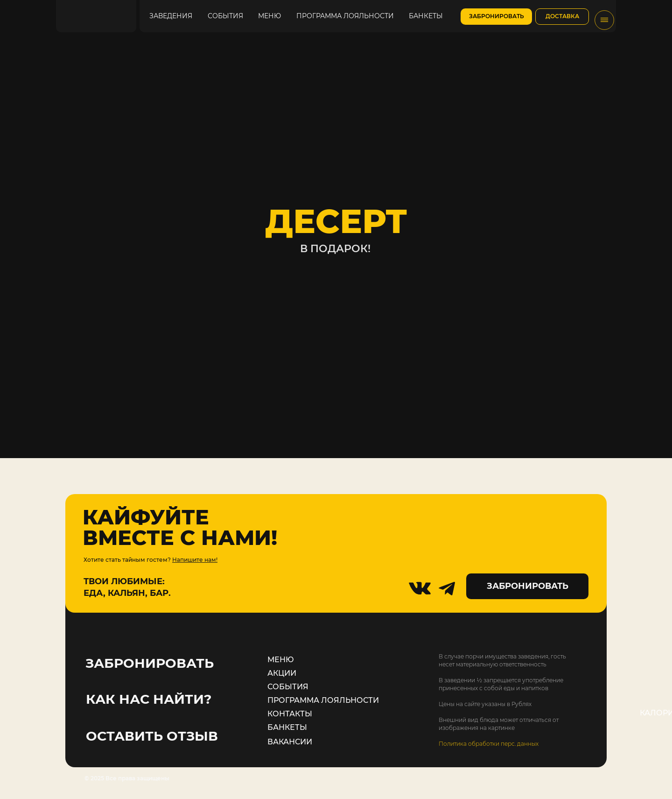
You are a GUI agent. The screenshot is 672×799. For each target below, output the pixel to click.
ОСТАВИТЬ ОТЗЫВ (152, 736)
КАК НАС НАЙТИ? (149, 699)
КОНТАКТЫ (290, 714)
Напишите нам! (195, 560)
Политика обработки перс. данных (489, 744)
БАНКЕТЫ (287, 727)
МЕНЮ (281, 660)
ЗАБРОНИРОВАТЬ (150, 663)
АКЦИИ (282, 673)
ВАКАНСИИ (290, 742)
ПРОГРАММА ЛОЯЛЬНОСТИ (323, 700)
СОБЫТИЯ (288, 687)
